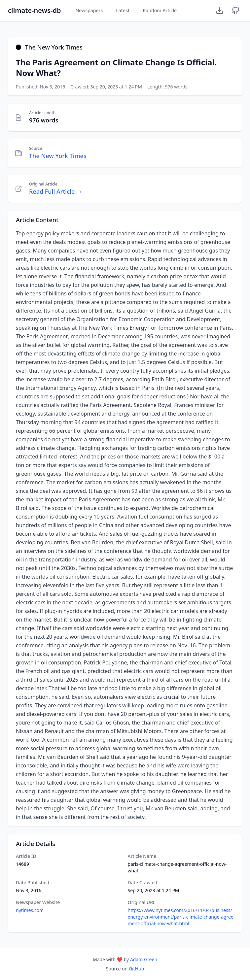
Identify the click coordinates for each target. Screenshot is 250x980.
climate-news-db (34, 10)
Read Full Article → (56, 191)
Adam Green (144, 959)
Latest (123, 10)
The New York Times (58, 156)
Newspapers (89, 10)
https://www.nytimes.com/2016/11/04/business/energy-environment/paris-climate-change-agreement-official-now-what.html (181, 917)
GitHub (137, 969)
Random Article (160, 10)
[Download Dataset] (220, 11)
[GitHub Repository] (235, 11)
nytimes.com (30, 910)
